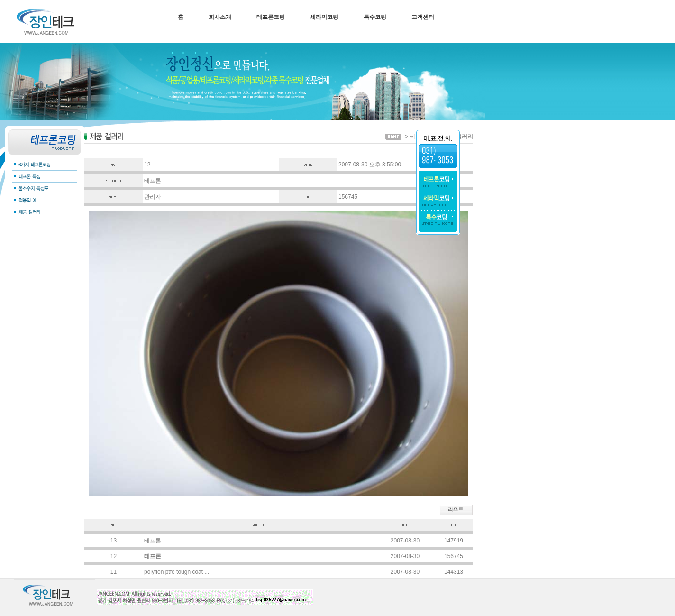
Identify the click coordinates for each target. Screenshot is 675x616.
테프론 (153, 541)
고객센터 (423, 17)
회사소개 (220, 17)
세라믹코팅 (324, 17)
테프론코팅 (271, 17)
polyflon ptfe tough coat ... (177, 572)
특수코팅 (375, 17)
